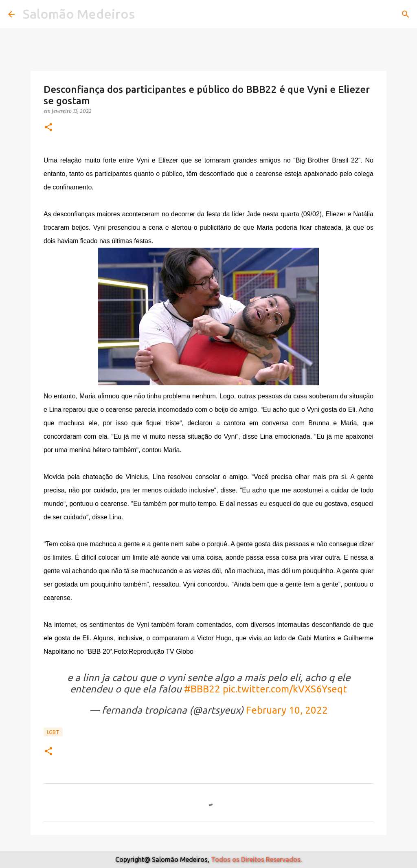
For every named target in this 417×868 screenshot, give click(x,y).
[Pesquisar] (406, 14)
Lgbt (53, 732)
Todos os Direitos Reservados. (256, 859)
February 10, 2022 (287, 710)
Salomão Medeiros (79, 14)
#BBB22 (202, 689)
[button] (48, 128)
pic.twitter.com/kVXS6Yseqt (285, 689)
